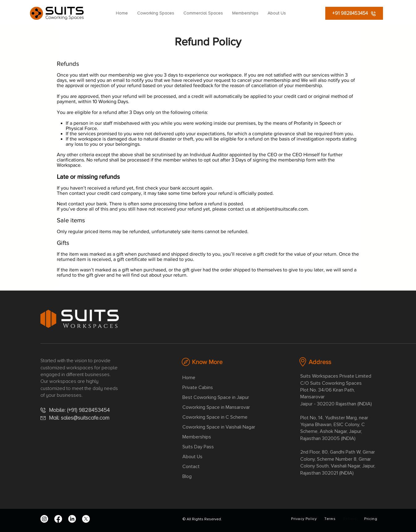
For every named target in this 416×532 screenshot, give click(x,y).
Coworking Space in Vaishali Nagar (219, 427)
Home (189, 378)
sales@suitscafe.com (85, 418)
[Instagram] (44, 519)
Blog (187, 476)
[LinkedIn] (72, 519)
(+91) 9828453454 (90, 410)
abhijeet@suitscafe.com (282, 209)
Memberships (197, 437)
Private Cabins (198, 387)
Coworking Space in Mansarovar (216, 407)
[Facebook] (58, 519)
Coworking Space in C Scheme (215, 417)
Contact (191, 467)
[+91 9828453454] (354, 13)
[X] (86, 519)
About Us (192, 457)
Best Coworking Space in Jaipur (216, 397)
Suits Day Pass (198, 447)
